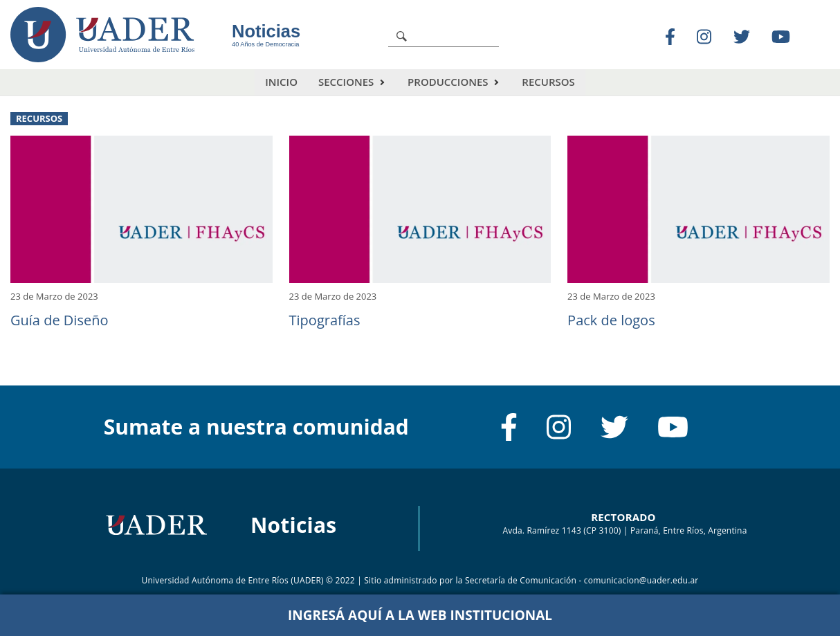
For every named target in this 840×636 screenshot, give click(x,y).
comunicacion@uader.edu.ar (641, 580)
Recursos (548, 82)
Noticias (266, 31)
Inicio (281, 82)
